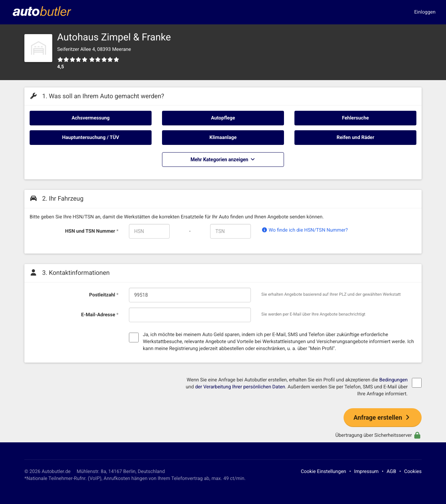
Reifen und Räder (355, 138)
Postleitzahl (104, 295)
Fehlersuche (355, 118)
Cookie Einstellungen (323, 472)
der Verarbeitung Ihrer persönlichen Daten (240, 387)
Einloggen (425, 12)
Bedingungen (393, 380)
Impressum (366, 472)
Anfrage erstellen (383, 417)
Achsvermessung (90, 118)
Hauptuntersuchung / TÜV (91, 138)
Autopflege (223, 118)
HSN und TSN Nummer (92, 231)
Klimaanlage (223, 138)
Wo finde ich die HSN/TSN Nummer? (305, 230)
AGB (391, 472)
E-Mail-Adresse (100, 315)
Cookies (413, 472)
